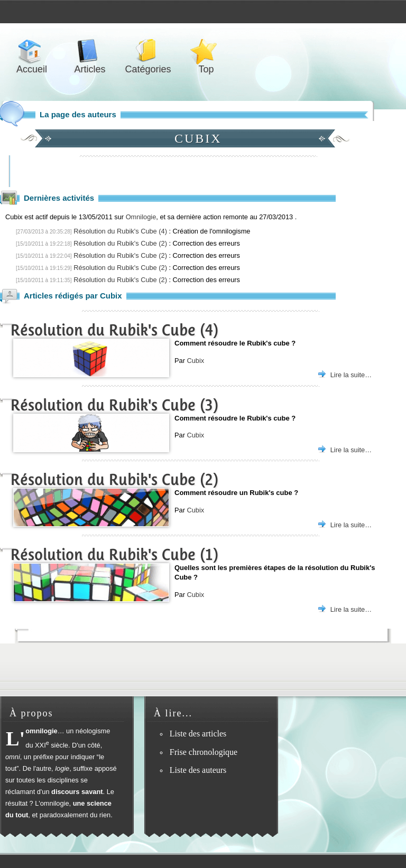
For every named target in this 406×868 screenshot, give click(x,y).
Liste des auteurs (198, 770)
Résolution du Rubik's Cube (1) (114, 554)
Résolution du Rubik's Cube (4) (120, 231)
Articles (90, 51)
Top (206, 51)
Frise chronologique (204, 752)
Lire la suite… (351, 375)
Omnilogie (141, 217)
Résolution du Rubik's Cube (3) (114, 405)
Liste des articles (198, 734)
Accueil (32, 51)
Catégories (148, 51)
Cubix (195, 361)
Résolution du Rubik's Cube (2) (120, 243)
